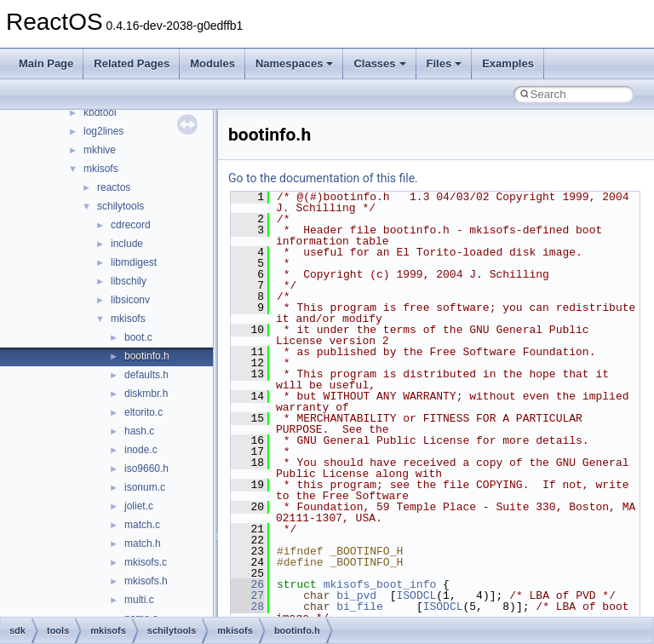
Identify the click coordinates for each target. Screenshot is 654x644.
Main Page (46, 63)
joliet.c (139, 506)
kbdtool (100, 112)
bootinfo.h (147, 356)
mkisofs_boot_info (380, 584)
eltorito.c (143, 412)
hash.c (139, 431)
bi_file (360, 607)
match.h (143, 543)
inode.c (141, 450)
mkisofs (101, 169)
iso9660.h (146, 469)
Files (445, 63)
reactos (114, 187)
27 (247, 595)
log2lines (103, 131)
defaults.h (146, 375)
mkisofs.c (146, 562)
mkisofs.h (146, 581)
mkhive (100, 150)
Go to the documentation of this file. (323, 178)
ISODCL (416, 595)
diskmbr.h (146, 394)
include (127, 244)
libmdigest (134, 262)
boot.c (138, 337)
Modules (212, 63)
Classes (379, 63)
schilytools (120, 206)
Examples (508, 63)
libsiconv (130, 300)
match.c (142, 525)
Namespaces (295, 63)
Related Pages (132, 63)
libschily (129, 281)
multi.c (139, 600)
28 (247, 607)
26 (247, 584)
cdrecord (131, 225)
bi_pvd (356, 595)
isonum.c (145, 487)
